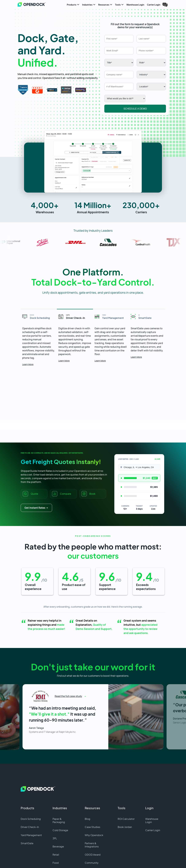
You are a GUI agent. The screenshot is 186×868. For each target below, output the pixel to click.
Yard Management (31, 809)
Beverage (58, 821)
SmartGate (27, 817)
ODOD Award (93, 829)
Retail (56, 829)
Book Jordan (125, 801)
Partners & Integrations (92, 819)
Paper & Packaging (59, 795)
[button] (93, 136)
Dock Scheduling (31, 793)
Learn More (29, 335)
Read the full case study (68, 669)
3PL (55, 812)
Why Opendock (94, 809)
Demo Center (93, 845)
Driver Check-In (30, 801)
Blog (87, 793)
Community (92, 837)
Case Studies (92, 801)
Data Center (60, 845)
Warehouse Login (152, 795)
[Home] (28, 5)
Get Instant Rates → (36, 482)
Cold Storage (60, 804)
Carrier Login (153, 804)
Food (56, 837)
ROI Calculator (126, 793)
